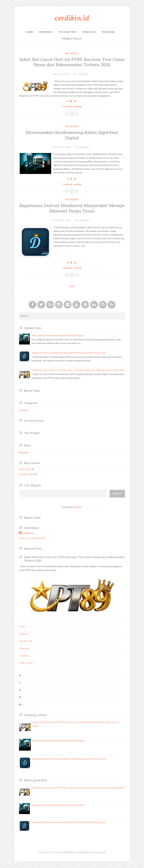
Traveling (108, 32)
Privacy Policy (72, 39)
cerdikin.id (72, 18)
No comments (81, 74)
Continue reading (73, 106)
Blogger (78, 507)
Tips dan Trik (67, 32)
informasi (72, 53)
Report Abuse (32, 518)
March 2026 (25, 469)
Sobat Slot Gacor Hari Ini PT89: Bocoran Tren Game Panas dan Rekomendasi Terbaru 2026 (72, 62)
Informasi (46, 32)
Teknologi (89, 32)
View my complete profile (32, 538)
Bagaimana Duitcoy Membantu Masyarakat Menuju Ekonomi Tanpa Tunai (72, 208)
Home (30, 32)
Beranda (24, 452)
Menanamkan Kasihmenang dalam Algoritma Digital (72, 135)
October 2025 (26, 474)
